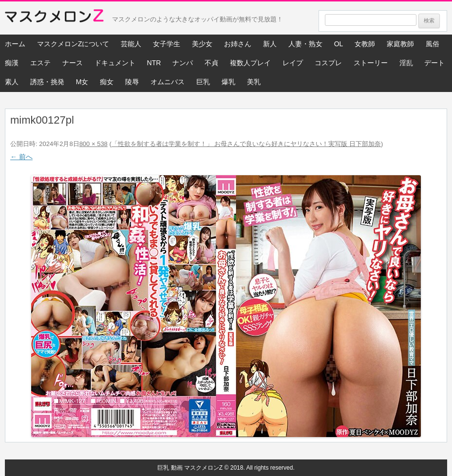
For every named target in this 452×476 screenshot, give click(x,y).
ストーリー (371, 63)
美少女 (202, 44)
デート (434, 63)
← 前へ (21, 157)
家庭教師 (400, 44)
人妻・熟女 (305, 44)
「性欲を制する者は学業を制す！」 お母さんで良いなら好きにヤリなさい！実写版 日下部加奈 (246, 144)
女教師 (365, 44)
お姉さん (238, 44)
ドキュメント (115, 63)
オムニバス (168, 82)
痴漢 (12, 63)
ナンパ (183, 63)
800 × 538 (94, 144)
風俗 (433, 44)
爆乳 (228, 82)
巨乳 (203, 82)
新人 (270, 44)
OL (339, 44)
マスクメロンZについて (73, 44)
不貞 (211, 63)
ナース (73, 63)
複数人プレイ (250, 63)
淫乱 (406, 63)
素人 (12, 82)
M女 (82, 82)
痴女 (107, 82)
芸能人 (131, 44)
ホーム (15, 44)
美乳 (254, 82)
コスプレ (328, 63)
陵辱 (132, 82)
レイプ (293, 63)
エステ (40, 63)
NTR (154, 63)
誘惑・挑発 (47, 82)
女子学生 (167, 44)
